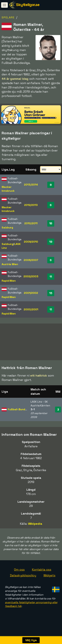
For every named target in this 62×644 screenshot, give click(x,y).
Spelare (8, 17)
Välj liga (31, 640)
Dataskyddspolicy (23, 579)
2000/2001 (31, 309)
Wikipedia (35, 528)
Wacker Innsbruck (8, 189)
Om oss (19, 573)
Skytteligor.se (28, 5)
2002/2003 (31, 276)
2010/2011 (31, 223)
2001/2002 (31, 293)
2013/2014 (31, 185)
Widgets (49, 579)
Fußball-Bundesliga (20, 413)
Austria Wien (10, 264)
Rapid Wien (9, 281)
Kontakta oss (42, 573)
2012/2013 (31, 205)
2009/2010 (31, 242)
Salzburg (7, 227)
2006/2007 (31, 260)
